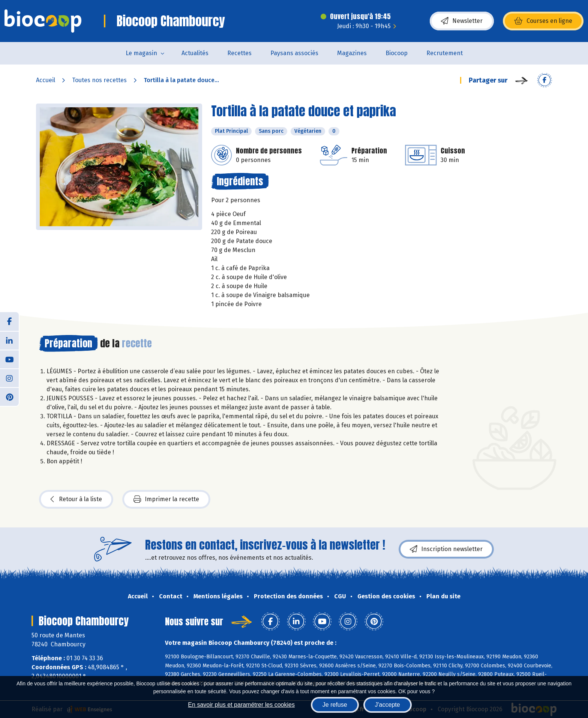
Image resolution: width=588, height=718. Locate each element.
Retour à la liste (76, 499)
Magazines (352, 53)
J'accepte (388, 705)
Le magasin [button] (141, 53)
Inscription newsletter (446, 549)
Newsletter (462, 21)
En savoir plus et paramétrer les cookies (241, 705)
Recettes (239, 53)
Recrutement (445, 53)
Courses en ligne (543, 21)
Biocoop (397, 53)
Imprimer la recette (166, 499)
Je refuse (335, 705)
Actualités (195, 53)
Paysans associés (294, 53)
